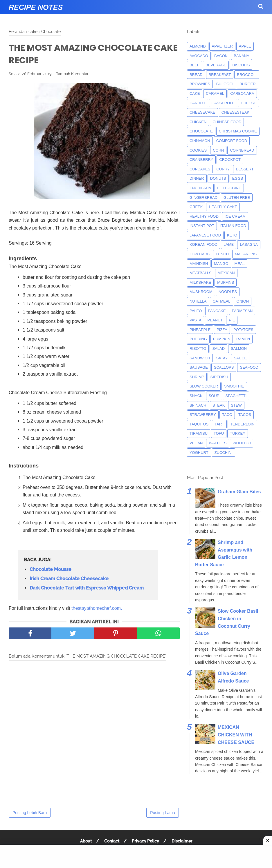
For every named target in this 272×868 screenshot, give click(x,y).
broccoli (247, 75)
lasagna (249, 244)
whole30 (242, 443)
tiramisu (199, 433)
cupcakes (200, 169)
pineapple (200, 330)
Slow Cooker (204, 386)
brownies (200, 84)
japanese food (205, 235)
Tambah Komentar (72, 74)
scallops (224, 367)
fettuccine (229, 188)
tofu (219, 433)
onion (243, 301)
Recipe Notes (36, 7)
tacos (245, 415)
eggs (238, 178)
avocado (199, 56)
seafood (249, 367)
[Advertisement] (136, 856)
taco (227, 415)
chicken (198, 122)
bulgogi (225, 84)
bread (196, 75)
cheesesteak (235, 112)
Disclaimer (182, 841)
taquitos (199, 424)
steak (219, 405)
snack (196, 396)
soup (214, 396)
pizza (222, 330)
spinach (198, 405)
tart (219, 424)
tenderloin (242, 424)
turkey (238, 433)
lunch (222, 254)
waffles (218, 443)
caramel (215, 93)
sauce (240, 358)
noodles (228, 292)
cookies (198, 150)
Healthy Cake (223, 207)
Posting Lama (163, 813)
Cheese (248, 103)
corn (218, 150)
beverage (216, 65)
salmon (239, 349)
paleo (196, 311)
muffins (226, 282)
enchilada (200, 188)
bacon (221, 56)
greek (196, 207)
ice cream (235, 216)
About (86, 841)
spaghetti (236, 396)
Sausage (199, 367)
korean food (203, 244)
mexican (226, 273)
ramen (243, 339)
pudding (198, 339)
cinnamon (200, 141)
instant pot (202, 226)
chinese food (227, 122)
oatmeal (221, 301)
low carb (200, 254)
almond (198, 46)
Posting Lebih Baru (30, 813)
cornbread (242, 150)
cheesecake (202, 112)
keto (232, 235)
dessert (245, 169)
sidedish (219, 377)
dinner (197, 178)
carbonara (242, 93)
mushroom (201, 292)
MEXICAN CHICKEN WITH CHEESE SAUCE (236, 735)
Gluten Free (237, 198)
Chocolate (201, 131)
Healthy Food (204, 216)
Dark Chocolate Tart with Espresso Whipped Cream (87, 588)
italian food (233, 226)
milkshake (200, 282)
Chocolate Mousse (51, 569)
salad (218, 349)
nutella (198, 301)
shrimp (197, 377)
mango (221, 264)
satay (222, 358)
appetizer (222, 46)
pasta (196, 320)
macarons (246, 254)
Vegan (196, 443)
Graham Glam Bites (239, 492)
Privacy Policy (145, 841)
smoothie (234, 386)
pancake (217, 311)
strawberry (203, 415)
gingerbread (203, 198)
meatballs (201, 273)
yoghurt (199, 453)
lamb (229, 244)
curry (223, 169)
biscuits (241, 65)
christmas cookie (238, 131)
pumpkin (222, 339)
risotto (198, 349)
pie (232, 320)
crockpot (230, 160)
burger (248, 84)
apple (245, 46)
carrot (198, 103)
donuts (218, 178)
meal (240, 264)
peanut (215, 320)
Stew (236, 405)
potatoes (243, 330)
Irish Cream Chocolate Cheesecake (69, 579)
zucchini (224, 453)
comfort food (232, 141)
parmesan (242, 311)
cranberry (201, 160)
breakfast (220, 75)
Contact (112, 841)
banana (241, 56)
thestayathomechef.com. (97, 608)
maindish (199, 264)
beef (194, 65)
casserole (223, 103)
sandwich (200, 358)
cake (195, 93)
